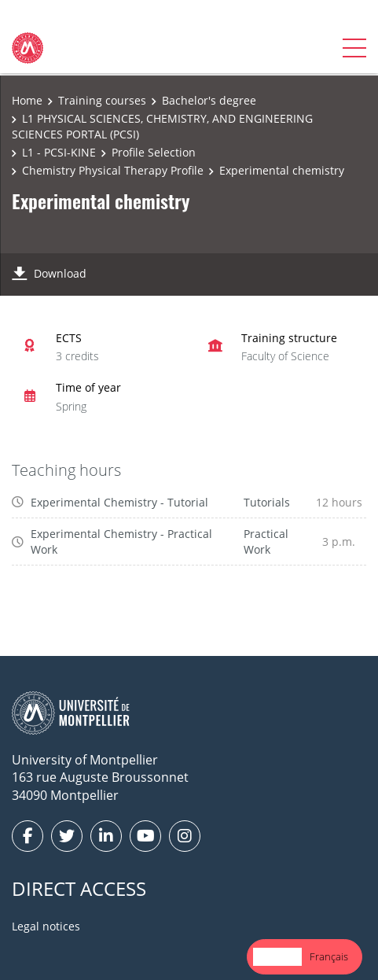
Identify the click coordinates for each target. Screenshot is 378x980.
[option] (329, 957)
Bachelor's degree (209, 100)
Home (27, 100)
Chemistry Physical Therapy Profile (113, 170)
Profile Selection (154, 152)
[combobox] (277, 957)
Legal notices (46, 926)
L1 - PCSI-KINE (59, 152)
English (277, 956)
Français (329, 956)
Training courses (102, 100)
